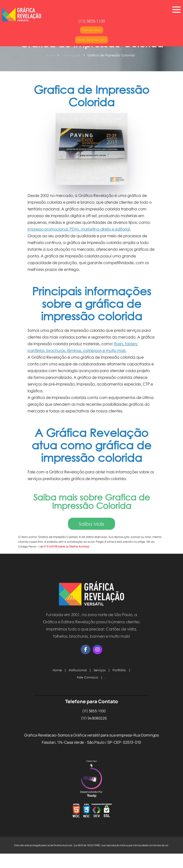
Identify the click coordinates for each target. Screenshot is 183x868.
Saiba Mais (91, 524)
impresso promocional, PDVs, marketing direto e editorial (79, 229)
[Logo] (91, 594)
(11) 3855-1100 (94, 711)
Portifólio (119, 670)
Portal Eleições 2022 (91, 40)
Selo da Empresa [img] (91, 779)
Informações (71, 55)
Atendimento (92, 30)
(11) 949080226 (94, 718)
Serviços (100, 670)
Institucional (78, 670)
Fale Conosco (88, 677)
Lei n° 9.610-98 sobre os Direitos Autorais (64, 546)
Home (51, 55)
